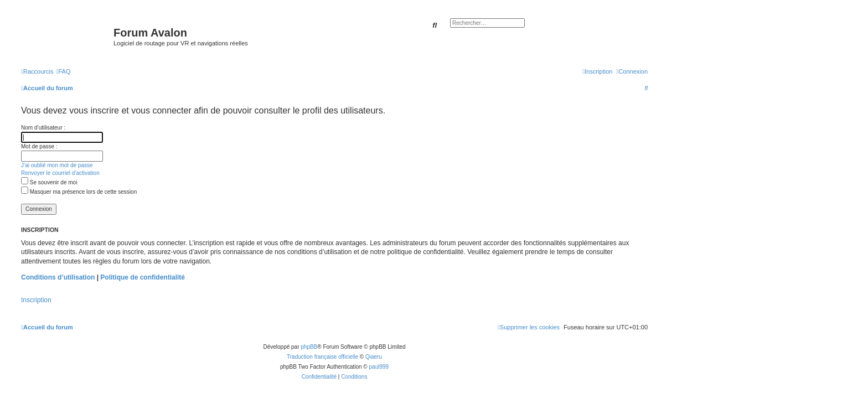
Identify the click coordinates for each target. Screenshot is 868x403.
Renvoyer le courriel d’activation (60, 173)
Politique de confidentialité (143, 277)
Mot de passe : (39, 146)
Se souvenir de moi (49, 182)
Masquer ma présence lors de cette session (79, 192)
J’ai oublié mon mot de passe (57, 165)
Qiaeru (374, 357)
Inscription (36, 300)
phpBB (309, 347)
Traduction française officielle (322, 357)
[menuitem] (63, 71)
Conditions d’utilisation (58, 277)
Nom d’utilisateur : (43, 128)
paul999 (379, 367)
